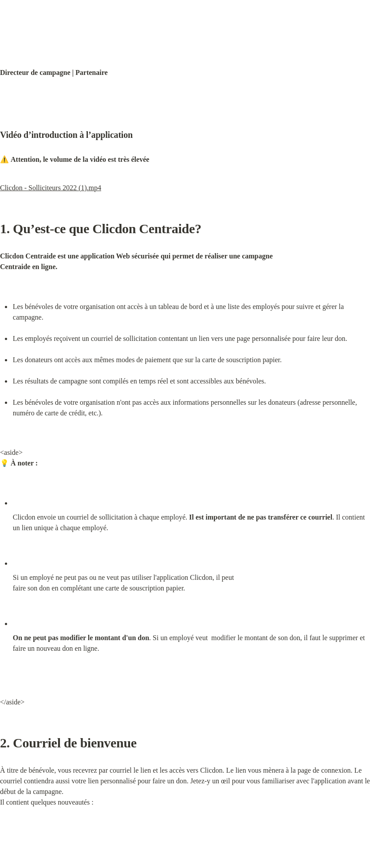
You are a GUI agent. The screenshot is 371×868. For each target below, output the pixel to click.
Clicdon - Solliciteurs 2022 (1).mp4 (51, 188)
